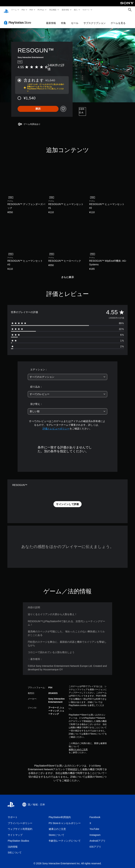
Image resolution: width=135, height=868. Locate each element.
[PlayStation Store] (18, 19)
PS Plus (41, 10)
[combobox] (67, 374)
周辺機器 (53, 10)
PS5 (23, 10)
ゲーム (14, 10)
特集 (63, 20)
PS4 (31, 10)
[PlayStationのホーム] (6, 10)
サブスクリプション (95, 20)
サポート (86, 10)
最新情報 (65, 10)
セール (75, 20)
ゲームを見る (118, 20)
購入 (76, 10)
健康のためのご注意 (78, 746)
